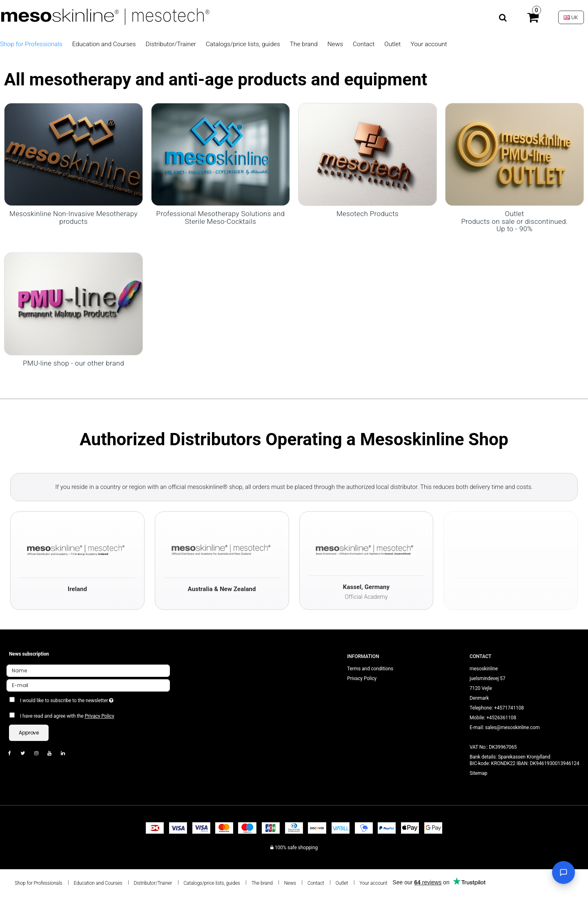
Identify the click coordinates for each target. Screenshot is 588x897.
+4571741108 (509, 708)
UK (571, 17)
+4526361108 (501, 718)
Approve (29, 733)
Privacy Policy (99, 716)
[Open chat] (563, 872)
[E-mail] (88, 685)
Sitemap (478, 773)
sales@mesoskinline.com (512, 727)
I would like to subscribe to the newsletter (96, 699)
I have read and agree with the (67, 716)
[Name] (88, 670)
